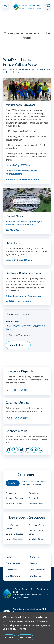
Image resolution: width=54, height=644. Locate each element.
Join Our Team (37, 570)
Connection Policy (36, 525)
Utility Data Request (14, 534)
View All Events (18, 345)
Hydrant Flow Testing (15, 539)
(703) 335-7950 (17, 419)
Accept (9, 640)
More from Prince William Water (21, 180)
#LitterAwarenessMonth (25, 171)
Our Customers (14, 563)
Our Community (14, 576)
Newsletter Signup (36, 503)
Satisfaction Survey (14, 503)
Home (9, 557)
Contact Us (36, 576)
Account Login (12, 493)
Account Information (15, 498)
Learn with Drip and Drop (18, 260)
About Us (35, 557)
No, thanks (25, 640)
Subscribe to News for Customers (22, 296)
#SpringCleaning (14, 174)
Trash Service (34, 498)
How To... (13, 483)
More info (21, 631)
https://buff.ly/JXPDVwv (18, 165)
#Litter (9, 171)
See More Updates (15, 230)
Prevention (33, 493)
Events (33, 563)
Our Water (11, 570)
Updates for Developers (17, 301)
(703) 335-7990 (17, 390)
